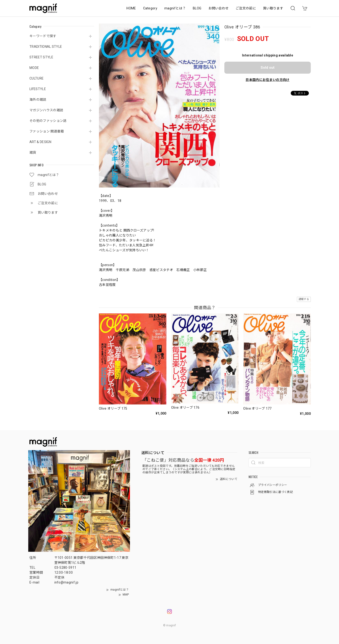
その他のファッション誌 (48, 121)
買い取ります (273, 8)
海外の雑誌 (38, 100)
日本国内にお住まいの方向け (267, 80)
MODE (34, 68)
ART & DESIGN (40, 142)
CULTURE (36, 78)
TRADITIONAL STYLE (46, 47)
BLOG (197, 8)
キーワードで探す (43, 36)
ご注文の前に (246, 8)
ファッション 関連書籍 (47, 131)
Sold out (268, 68)
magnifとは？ (175, 8)
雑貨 (33, 152)
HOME (131, 8)
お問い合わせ (218, 8)
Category (150, 8)
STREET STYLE (41, 57)
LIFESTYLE (38, 89)
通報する (304, 299)
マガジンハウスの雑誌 (46, 110)
